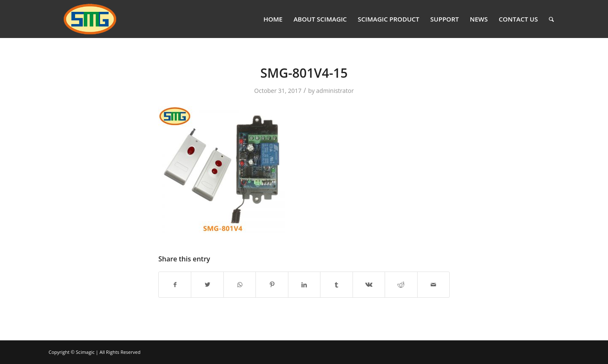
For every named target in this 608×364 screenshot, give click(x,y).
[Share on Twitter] (207, 285)
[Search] (551, 19)
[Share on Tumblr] (336, 285)
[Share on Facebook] (175, 285)
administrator (335, 91)
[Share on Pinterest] (272, 285)
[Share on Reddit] (401, 285)
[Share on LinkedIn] (304, 285)
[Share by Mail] (434, 285)
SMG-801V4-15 (304, 73)
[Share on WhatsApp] (240, 285)
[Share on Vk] (369, 285)
